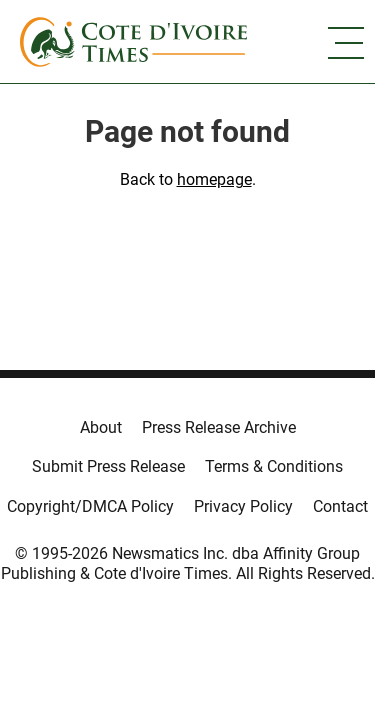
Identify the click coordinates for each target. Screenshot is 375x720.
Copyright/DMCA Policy (90, 506)
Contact (340, 506)
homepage (214, 179)
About (101, 427)
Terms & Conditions (274, 466)
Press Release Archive (219, 427)
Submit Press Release (108, 466)
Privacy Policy (243, 506)
